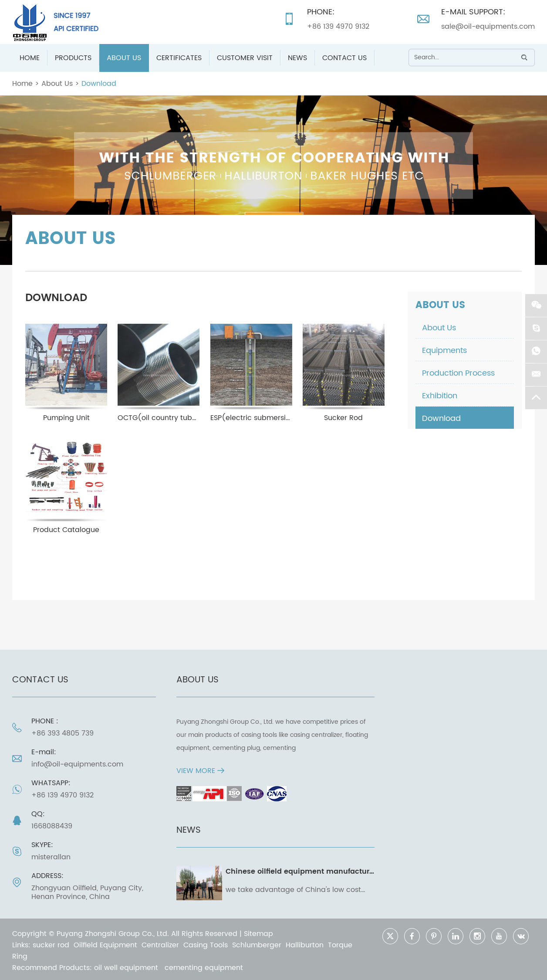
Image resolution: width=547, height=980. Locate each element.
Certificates (179, 58)
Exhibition (440, 396)
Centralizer (160, 945)
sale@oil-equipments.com (488, 27)
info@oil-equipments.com (77, 764)
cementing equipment (204, 968)
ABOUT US (198, 680)
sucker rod (51, 945)
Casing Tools (206, 945)
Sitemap (258, 934)
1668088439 (52, 826)
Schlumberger (257, 945)
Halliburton (305, 945)
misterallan (51, 857)
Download (99, 84)
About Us (124, 58)
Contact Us (344, 58)
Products (73, 58)
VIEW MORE (200, 771)
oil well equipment (127, 968)
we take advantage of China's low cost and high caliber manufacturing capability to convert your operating (293, 890)
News (297, 58)
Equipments (444, 351)
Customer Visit (245, 58)
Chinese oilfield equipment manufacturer (301, 871)
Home (30, 58)
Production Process (458, 373)
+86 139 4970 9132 (338, 27)
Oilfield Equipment (105, 945)
